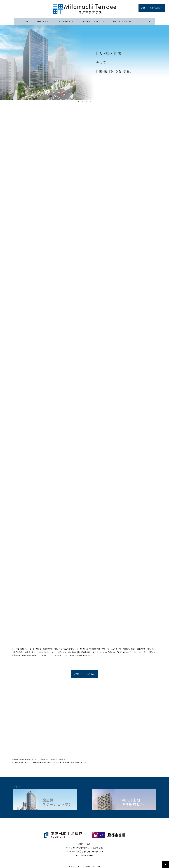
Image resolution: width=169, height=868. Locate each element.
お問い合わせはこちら (152, 8)
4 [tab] (90, 102)
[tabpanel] (84, 62)
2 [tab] (83, 102)
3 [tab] (86, 102)
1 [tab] (79, 102)
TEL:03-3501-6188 (85, 854)
